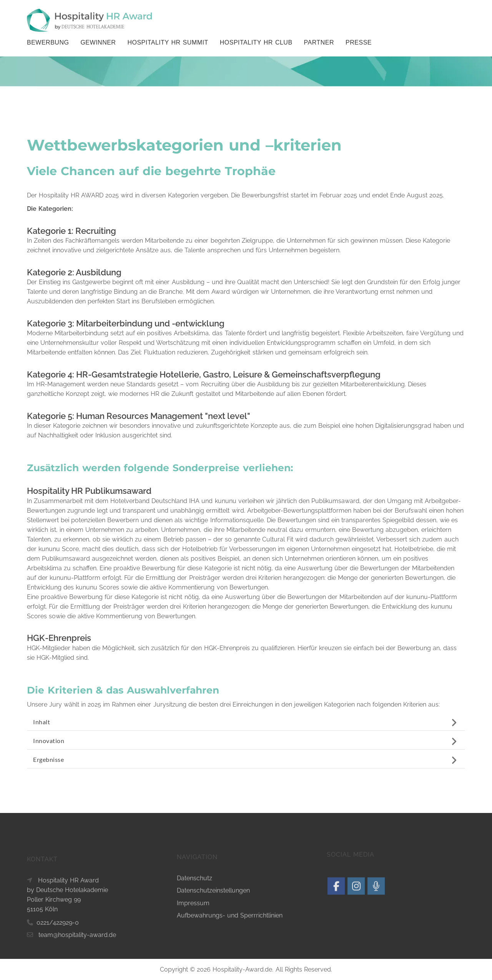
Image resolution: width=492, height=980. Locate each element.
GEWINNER (98, 42)
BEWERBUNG (48, 42)
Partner (319, 42)
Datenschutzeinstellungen (213, 957)
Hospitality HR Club (256, 42)
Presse (359, 42)
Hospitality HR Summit (168, 42)
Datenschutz (194, 944)
